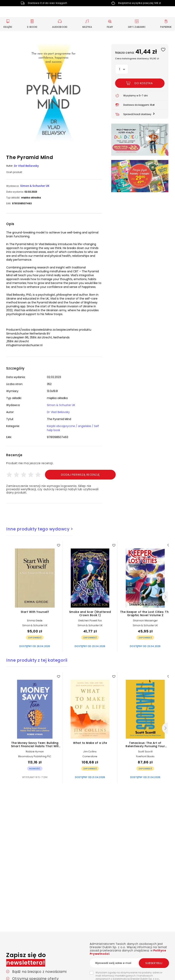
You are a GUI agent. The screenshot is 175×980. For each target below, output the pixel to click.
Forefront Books (145, 756)
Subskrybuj (154, 963)
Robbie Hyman (35, 752)
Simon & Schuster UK (35, 186)
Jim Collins (90, 752)
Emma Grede (35, 621)
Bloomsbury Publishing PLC (35, 756)
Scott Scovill (145, 752)
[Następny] (165, 597)
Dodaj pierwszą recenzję (80, 475)
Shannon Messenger (145, 621)
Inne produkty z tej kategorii (37, 660)
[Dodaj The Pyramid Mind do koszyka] (140, 83)
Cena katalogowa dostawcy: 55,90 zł (137, 59)
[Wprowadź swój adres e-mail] (129, 963)
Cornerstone (90, 756)
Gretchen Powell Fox (90, 621)
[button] (54, 93)
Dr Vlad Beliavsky (26, 166)
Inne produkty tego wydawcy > (40, 529)
